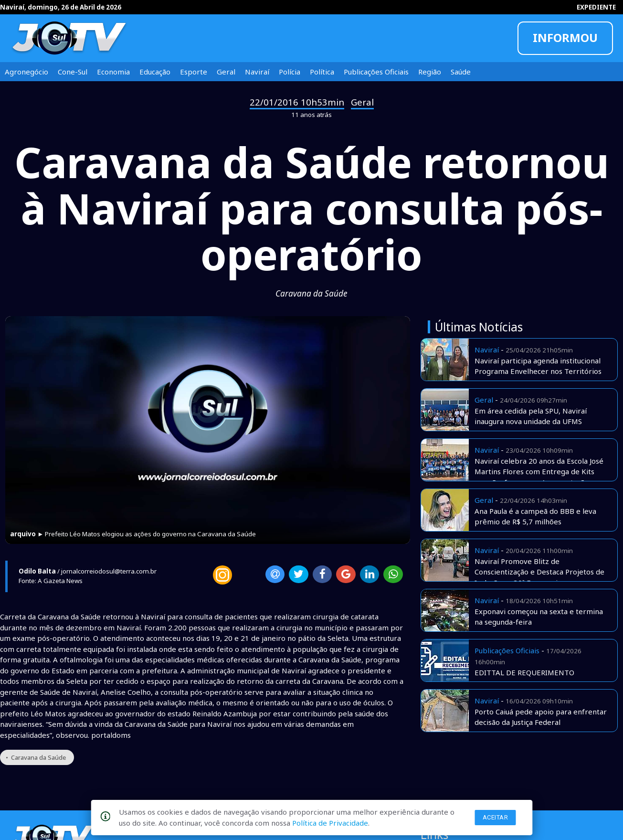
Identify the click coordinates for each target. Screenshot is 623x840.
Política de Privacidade (330, 823)
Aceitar (496, 817)
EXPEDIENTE (596, 7)
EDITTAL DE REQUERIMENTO (524, 672)
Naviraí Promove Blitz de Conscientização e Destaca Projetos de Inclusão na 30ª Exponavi (539, 572)
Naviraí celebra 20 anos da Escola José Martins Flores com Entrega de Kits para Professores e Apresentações (539, 472)
